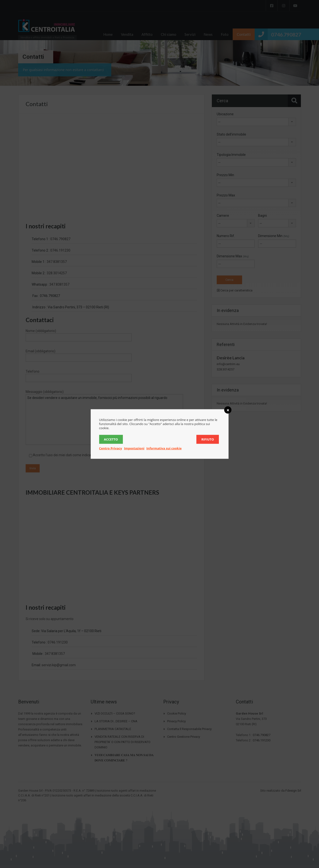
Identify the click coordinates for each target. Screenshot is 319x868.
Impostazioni (134, 448)
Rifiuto (208, 439)
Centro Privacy (111, 448)
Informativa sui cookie (164, 448)
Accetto (111, 439)
